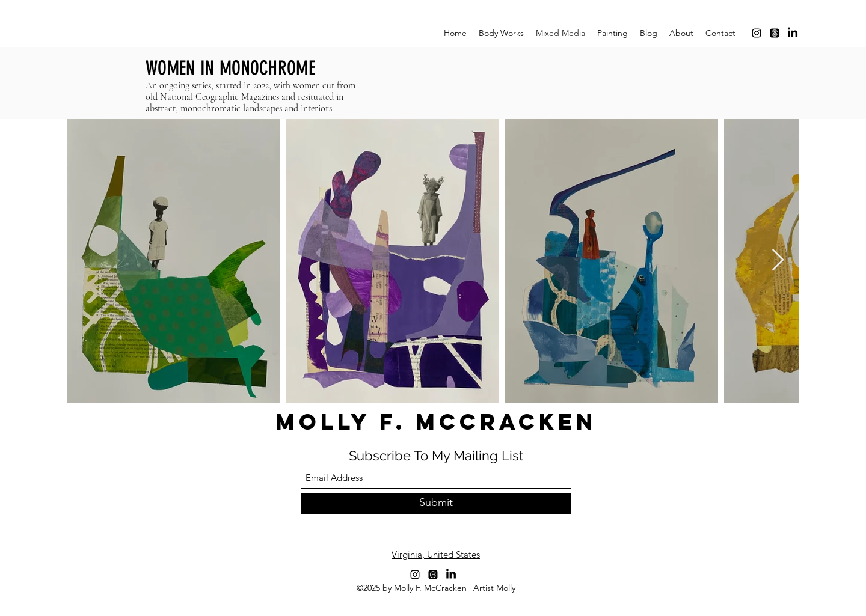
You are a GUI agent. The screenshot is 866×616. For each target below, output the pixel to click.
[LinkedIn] (793, 33)
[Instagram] (757, 33)
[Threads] (775, 33)
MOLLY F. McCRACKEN (436, 422)
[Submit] (436, 503)
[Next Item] (778, 261)
